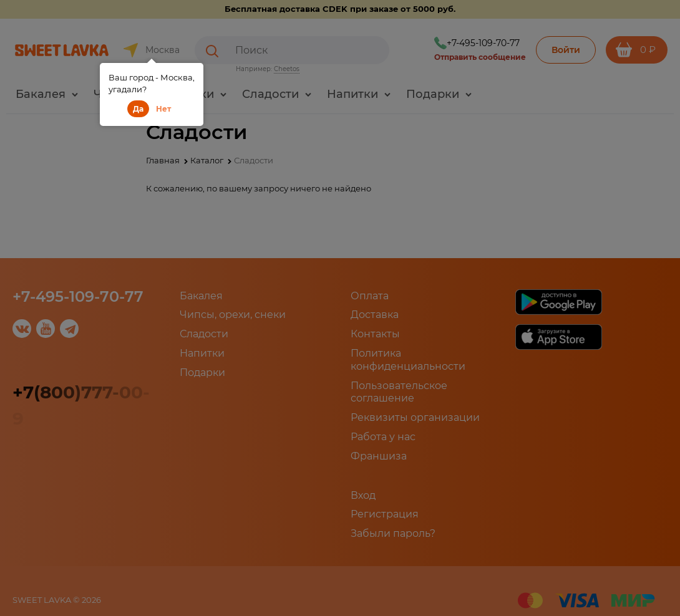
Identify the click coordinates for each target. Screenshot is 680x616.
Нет (163, 109)
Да (138, 109)
